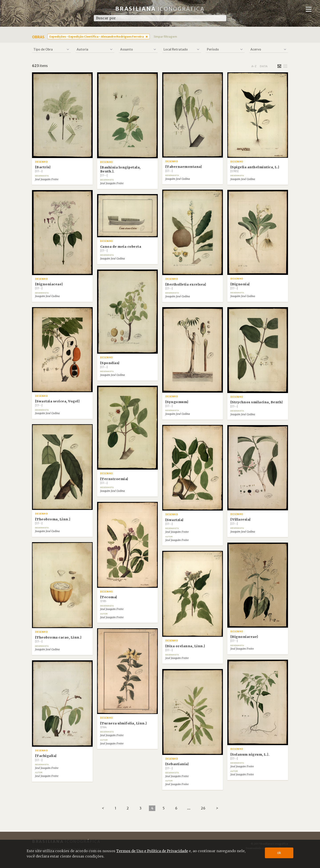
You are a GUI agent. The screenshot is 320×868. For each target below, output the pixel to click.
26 (203, 808)
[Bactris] (43, 169)
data (264, 66)
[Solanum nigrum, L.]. (250, 756)
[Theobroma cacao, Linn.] (58, 639)
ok (279, 853)
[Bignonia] (240, 286)
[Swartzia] (174, 522)
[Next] (217, 808)
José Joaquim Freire (47, 179)
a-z (254, 66)
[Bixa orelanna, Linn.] (185, 648)
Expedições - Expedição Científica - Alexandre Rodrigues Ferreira (97, 37)
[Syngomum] (177, 404)
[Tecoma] (109, 599)
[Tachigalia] (46, 758)
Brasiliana (160, 9)
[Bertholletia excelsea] (186, 286)
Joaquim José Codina (178, 179)
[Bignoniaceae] (49, 286)
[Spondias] (110, 365)
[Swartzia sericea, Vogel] (57, 403)
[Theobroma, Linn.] (53, 521)
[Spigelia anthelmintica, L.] (255, 169)
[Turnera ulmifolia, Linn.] (124, 725)
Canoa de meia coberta (121, 248)
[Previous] (103, 808)
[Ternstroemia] (114, 481)
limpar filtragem (165, 37)
